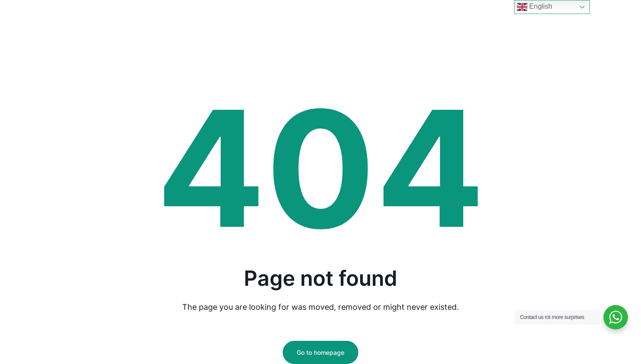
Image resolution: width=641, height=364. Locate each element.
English (535, 7)
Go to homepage (320, 352)
